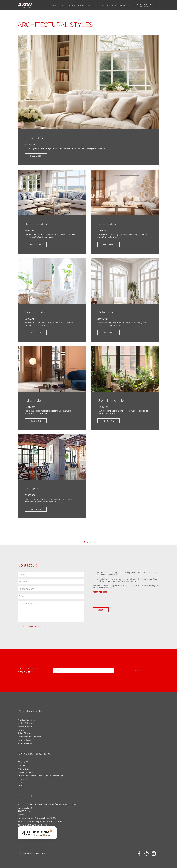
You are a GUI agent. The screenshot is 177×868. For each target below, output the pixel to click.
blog (20, 782)
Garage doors (24, 740)
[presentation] (113, 600)
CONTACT (22, 779)
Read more (36, 156)
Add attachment (32, 627)
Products (72, 5)
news (21, 786)
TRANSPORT (24, 766)
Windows (55, 5)
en (156, 5)
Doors (63, 5)
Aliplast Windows (26, 723)
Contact (122, 5)
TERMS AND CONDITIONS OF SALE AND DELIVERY (42, 776)
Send (101, 610)
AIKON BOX (23, 769)
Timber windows (26, 727)
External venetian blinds (29, 737)
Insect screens (25, 743)
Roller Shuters (25, 733)
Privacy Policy (149, 586)
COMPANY (23, 762)
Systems (81, 5)
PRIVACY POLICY (25, 772)
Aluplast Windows (26, 720)
